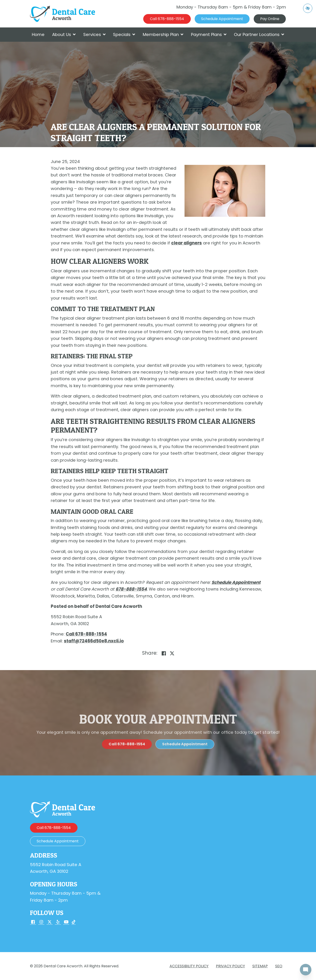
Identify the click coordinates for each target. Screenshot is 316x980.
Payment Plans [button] (209, 34)
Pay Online (270, 19)
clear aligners (186, 243)
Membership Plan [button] (163, 34)
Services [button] (94, 34)
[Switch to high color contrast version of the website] (308, 8)
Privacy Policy (230, 966)
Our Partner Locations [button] (259, 34)
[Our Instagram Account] (41, 922)
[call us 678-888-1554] (167, 19)
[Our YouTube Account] (66, 922)
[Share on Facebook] (164, 654)
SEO (279, 966)
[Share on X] (172, 654)
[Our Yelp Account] (58, 922)
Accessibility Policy (189, 966)
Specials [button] (124, 34)
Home (38, 34)
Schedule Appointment (236, 582)
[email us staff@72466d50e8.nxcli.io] (94, 641)
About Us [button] (64, 34)
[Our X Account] (50, 922)
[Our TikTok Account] (74, 922)
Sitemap (260, 966)
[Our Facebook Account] (33, 922)
